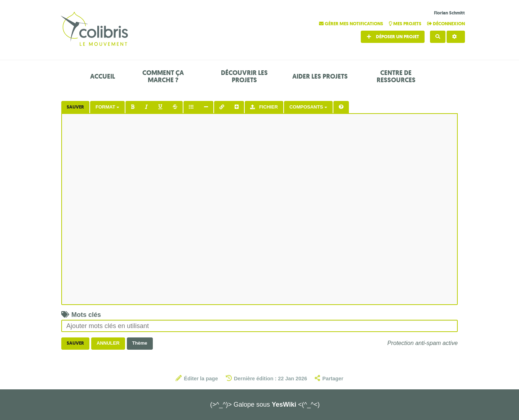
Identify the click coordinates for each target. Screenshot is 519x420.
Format (107, 107)
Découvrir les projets (244, 76)
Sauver (75, 107)
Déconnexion (446, 24)
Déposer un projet (393, 37)
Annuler (108, 343)
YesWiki (284, 404)
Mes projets (406, 24)
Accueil (103, 76)
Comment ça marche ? (163, 76)
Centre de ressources (396, 76)
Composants (308, 107)
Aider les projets (320, 76)
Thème (140, 343)
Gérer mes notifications (352, 24)
